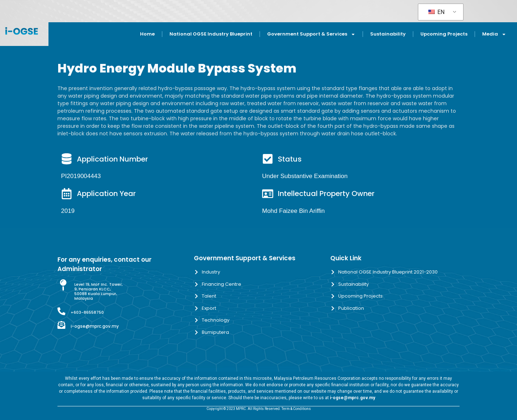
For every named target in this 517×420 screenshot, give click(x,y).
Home (147, 34)
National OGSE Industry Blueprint (211, 34)
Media (494, 34)
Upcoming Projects (444, 34)
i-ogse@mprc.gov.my (95, 326)
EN (436, 12)
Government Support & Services (311, 34)
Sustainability (388, 34)
